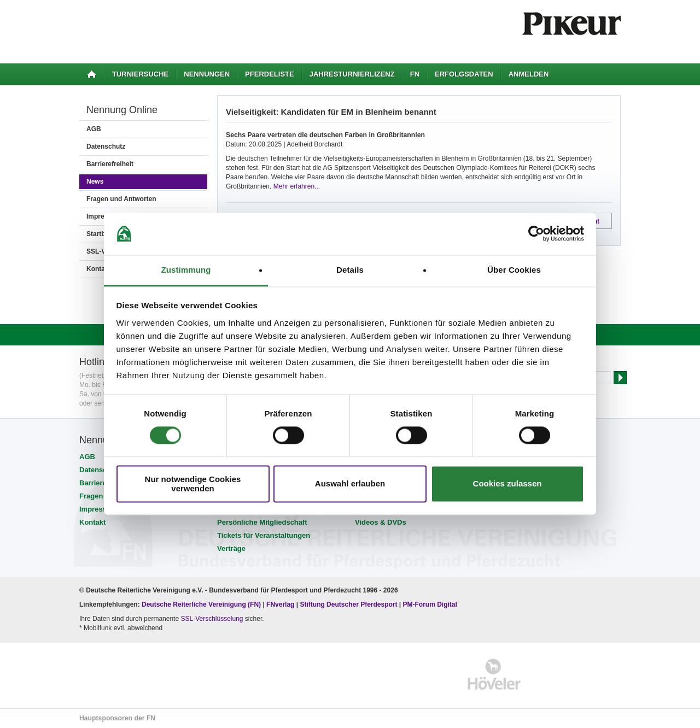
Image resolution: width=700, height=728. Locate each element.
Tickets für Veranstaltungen (264, 535)
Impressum (98, 509)
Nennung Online (122, 110)
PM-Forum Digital (430, 604)
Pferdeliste (270, 74)
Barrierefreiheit (110, 164)
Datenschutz (106, 146)
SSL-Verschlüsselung (212, 619)
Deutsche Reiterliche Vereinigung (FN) (201, 604)
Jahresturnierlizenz (352, 74)
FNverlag (281, 604)
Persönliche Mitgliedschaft (262, 522)
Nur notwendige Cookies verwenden (193, 484)
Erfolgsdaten (464, 74)
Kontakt (92, 522)
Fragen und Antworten (121, 199)
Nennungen (207, 74)
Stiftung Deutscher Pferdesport (348, 604)
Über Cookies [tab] (514, 270)
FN (415, 74)
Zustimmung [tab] (186, 270)
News (95, 181)
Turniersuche (140, 74)
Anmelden (529, 74)
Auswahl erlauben (350, 484)
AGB (94, 129)
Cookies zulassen (507, 484)
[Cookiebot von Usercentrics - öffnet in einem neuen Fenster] (536, 234)
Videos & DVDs (381, 522)
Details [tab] (350, 270)
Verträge (231, 548)
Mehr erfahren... (297, 186)
